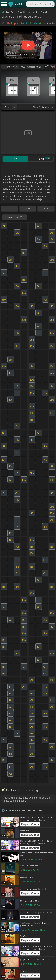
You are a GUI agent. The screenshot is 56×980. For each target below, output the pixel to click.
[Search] (51, 4)
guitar (7, 107)
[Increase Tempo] (17, 67)
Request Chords (30, 824)
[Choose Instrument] (14, 107)
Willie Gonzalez (30, 12)
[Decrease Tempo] (4, 67)
